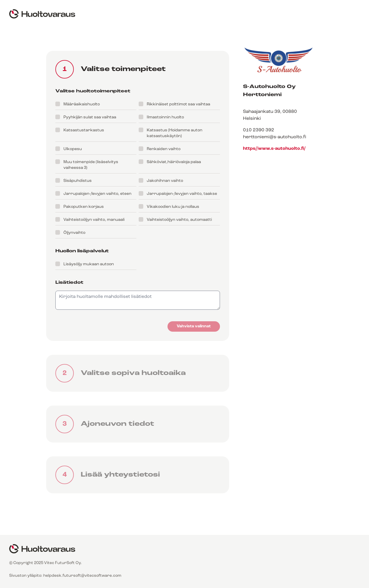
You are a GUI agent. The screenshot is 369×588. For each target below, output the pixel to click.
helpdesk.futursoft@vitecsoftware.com (82, 576)
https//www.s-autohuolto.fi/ (274, 149)
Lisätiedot (69, 283)
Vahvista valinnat (194, 326)
